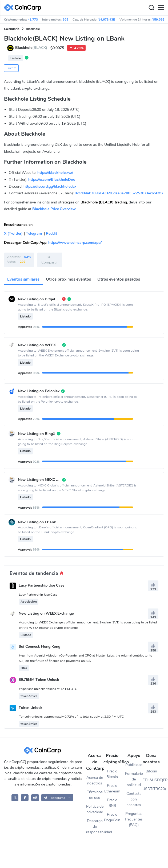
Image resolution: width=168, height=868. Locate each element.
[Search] (151, 8)
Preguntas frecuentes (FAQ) (134, 819)
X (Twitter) (13, 233)
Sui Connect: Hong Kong (39, 647)
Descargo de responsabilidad (95, 826)
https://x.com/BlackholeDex (51, 180)
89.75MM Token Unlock (39, 680)
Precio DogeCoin (112, 817)
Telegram (33, 233)
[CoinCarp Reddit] (35, 798)
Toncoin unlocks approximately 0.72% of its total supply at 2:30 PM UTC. (72, 717)
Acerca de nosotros (95, 780)
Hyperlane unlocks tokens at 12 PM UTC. (48, 689)
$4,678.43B (107, 19)
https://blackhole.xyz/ (55, 173)
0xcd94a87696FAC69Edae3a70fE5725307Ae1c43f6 (119, 193)
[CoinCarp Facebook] (25, 798)
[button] (57, 798)
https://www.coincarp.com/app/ (75, 243)
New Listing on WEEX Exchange (46, 613)
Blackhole (33, 29)
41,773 (33, 19)
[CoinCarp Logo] (24, 8)
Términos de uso (95, 795)
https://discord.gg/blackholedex (50, 186)
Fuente (11, 68)
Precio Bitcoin (112, 774)
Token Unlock (31, 708)
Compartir (50, 260)
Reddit (51, 233)
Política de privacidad (95, 809)
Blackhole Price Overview (54, 209)
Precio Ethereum (112, 788)
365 (65, 19)
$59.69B (158, 19)
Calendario (12, 29)
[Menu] (161, 8)
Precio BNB (112, 803)
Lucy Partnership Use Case (41, 586)
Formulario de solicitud (134, 779)
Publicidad (134, 765)
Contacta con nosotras (134, 799)
